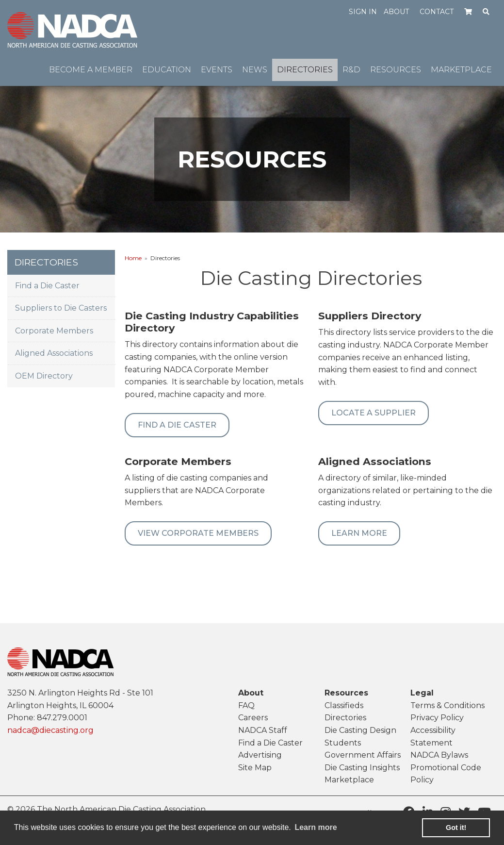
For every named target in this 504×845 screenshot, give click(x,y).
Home (133, 258)
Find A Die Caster (177, 425)
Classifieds (344, 705)
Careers (253, 718)
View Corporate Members (198, 533)
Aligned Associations (54, 353)
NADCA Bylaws (439, 755)
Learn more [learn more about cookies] (316, 827)
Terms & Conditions (447, 705)
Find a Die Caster (47, 286)
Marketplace (349, 780)
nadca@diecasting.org (50, 730)
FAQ (246, 705)
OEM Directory (44, 376)
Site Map (255, 768)
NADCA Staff (263, 730)
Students (343, 743)
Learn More (359, 533)
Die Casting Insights (362, 768)
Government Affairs (363, 755)
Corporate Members (54, 331)
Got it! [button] (456, 828)
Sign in (363, 12)
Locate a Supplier (374, 413)
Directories (345, 718)
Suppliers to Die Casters (61, 308)
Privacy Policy (437, 718)
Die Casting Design (360, 730)
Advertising (260, 755)
